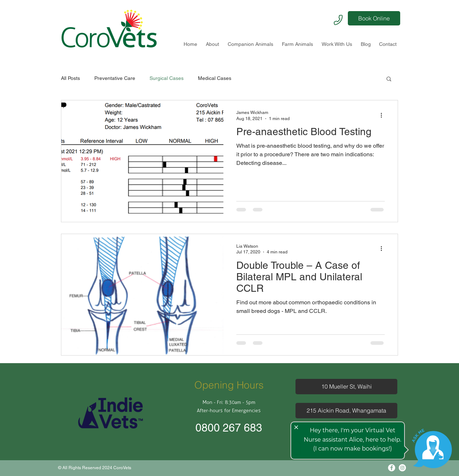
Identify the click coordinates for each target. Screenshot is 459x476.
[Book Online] (374, 18)
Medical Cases (215, 78)
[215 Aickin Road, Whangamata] (346, 411)
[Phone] (338, 20)
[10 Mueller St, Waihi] (346, 387)
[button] (389, 79)
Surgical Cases (167, 78)
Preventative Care (115, 78)
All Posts (70, 78)
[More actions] (384, 115)
